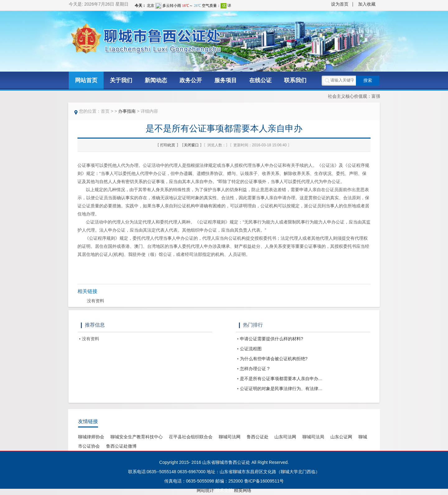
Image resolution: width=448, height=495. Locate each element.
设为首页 (340, 4)
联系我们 (295, 80)
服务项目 (226, 80)
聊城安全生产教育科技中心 (137, 437)
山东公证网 (341, 437)
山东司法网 (285, 437)
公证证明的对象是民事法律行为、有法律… (281, 389)
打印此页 (168, 145)
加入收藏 (367, 4)
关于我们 (121, 80)
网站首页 (86, 80)
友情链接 (88, 421)
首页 (105, 111)
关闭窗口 (192, 145)
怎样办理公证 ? (255, 369)
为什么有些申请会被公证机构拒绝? (274, 359)
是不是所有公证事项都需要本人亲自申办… (281, 379)
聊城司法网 (230, 437)
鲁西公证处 (258, 437)
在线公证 (260, 80)
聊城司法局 (313, 437)
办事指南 (127, 111)
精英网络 (243, 490)
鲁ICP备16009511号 (264, 481)
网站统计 (205, 490)
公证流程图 (251, 349)
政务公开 (191, 80)
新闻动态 (156, 80)
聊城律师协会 (91, 437)
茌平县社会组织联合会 (191, 437)
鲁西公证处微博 (121, 446)
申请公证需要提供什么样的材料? (272, 339)
